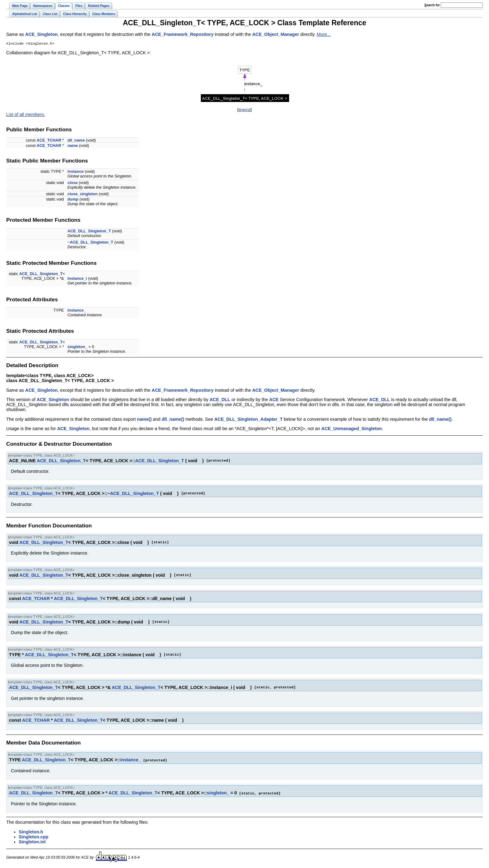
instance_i (77, 279)
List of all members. (26, 115)
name (73, 146)
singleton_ (77, 347)
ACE (274, 400)
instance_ (77, 311)
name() (144, 420)
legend (244, 110)
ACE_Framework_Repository (182, 34)
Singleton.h (31, 832)
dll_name (76, 141)
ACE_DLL (220, 400)
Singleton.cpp (34, 837)
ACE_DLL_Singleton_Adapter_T (248, 420)
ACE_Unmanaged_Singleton (351, 429)
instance (75, 172)
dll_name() (173, 420)
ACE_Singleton (41, 34)
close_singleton (82, 194)
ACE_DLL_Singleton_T (89, 232)
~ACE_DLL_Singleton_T (90, 243)
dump (73, 200)
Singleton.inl (32, 842)
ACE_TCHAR (49, 141)
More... (324, 34)
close (73, 183)
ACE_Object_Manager (276, 34)
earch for (432, 5)
